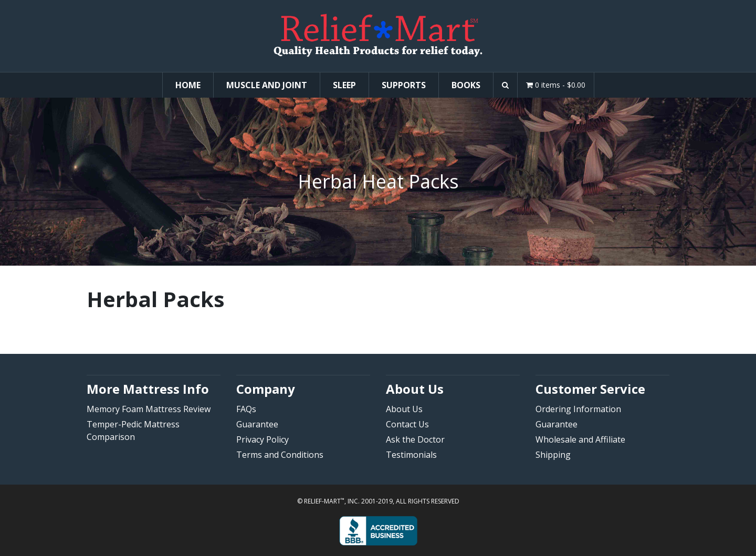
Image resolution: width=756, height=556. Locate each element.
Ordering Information (578, 409)
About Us (404, 409)
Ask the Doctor (415, 439)
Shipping (553, 455)
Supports (404, 85)
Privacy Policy (262, 439)
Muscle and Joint (267, 85)
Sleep (344, 85)
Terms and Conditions (280, 455)
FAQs (246, 409)
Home (188, 85)
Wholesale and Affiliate (580, 439)
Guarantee (257, 424)
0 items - (556, 85)
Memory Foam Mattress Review (149, 409)
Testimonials (411, 455)
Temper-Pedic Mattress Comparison (133, 431)
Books (466, 85)
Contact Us (407, 424)
